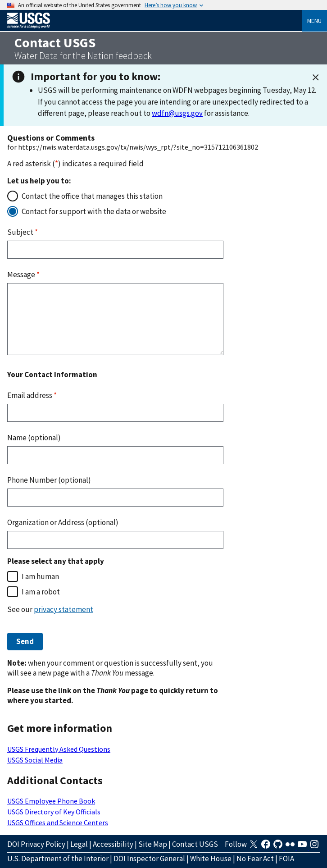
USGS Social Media (35, 760)
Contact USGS (195, 844)
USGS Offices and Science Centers (58, 822)
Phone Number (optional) (49, 480)
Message (23, 274)
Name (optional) (34, 438)
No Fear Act (255, 859)
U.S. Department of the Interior (58, 859)
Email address (32, 395)
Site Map (153, 844)
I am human (40, 576)
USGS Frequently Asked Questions (59, 749)
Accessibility (113, 844)
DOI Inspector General (149, 859)
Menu (314, 21)
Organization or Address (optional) (63, 522)
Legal (79, 844)
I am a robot (41, 592)
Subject (23, 232)
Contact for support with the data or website (94, 211)
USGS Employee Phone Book (51, 801)
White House (211, 859)
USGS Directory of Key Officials (54, 812)
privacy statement (64, 609)
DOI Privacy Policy (36, 844)
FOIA (286, 859)
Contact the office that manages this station (92, 196)
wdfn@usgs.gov (177, 113)
